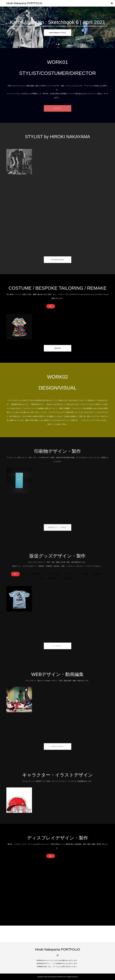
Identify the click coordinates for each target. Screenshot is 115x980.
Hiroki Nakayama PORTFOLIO (24, 3)
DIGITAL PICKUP (57, 746)
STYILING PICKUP (58, 260)
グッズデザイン (58, 646)
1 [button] (56, 44)
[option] (57, 27)
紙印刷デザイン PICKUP (57, 527)
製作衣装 (58, 348)
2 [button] (59, 44)
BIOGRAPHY (57, 108)
